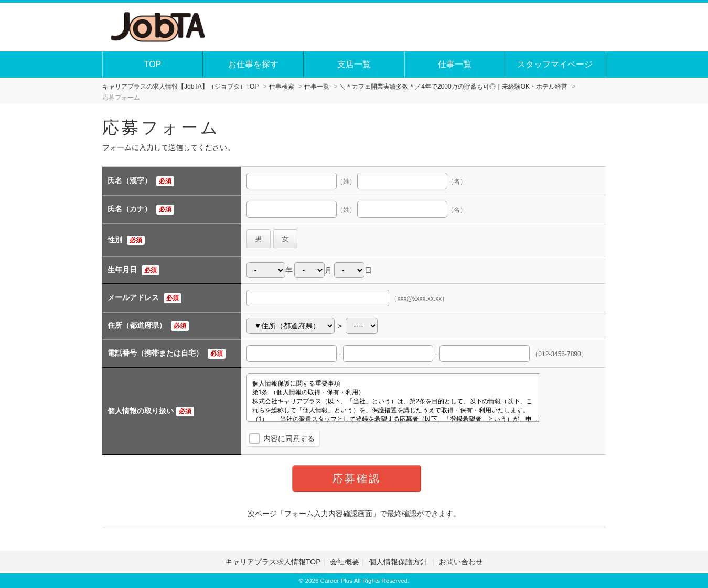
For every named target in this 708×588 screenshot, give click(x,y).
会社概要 (345, 562)
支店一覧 (354, 64)
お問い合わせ (461, 562)
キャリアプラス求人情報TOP (273, 562)
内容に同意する (289, 439)
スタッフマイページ (555, 64)
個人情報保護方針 (399, 562)
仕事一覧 (455, 64)
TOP (153, 64)
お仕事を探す (253, 64)
